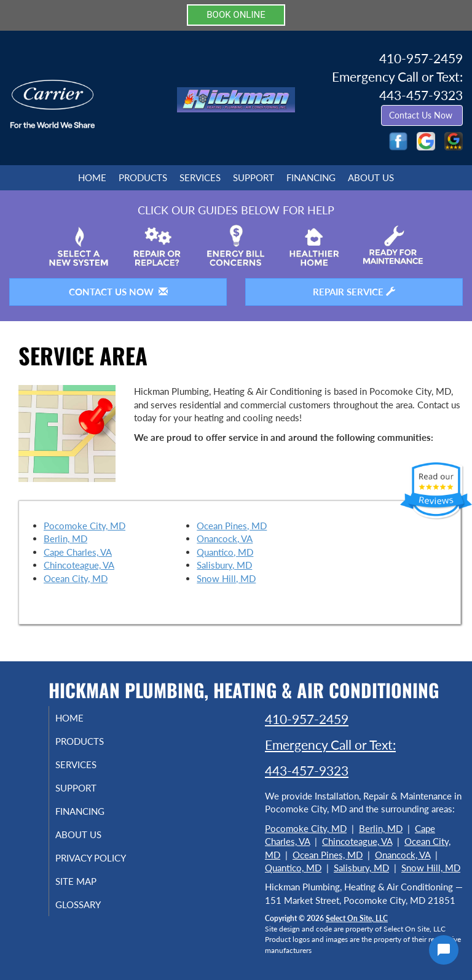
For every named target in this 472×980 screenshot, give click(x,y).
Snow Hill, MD (226, 578)
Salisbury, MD (224, 565)
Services (200, 177)
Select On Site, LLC (357, 918)
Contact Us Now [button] (422, 115)
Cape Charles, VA (78, 552)
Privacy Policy (77, 863)
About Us (371, 177)
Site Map (88, 892)
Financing (311, 177)
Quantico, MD (225, 552)
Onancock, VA (225, 539)
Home (92, 177)
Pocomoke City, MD (85, 526)
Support (254, 177)
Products (143, 177)
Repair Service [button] (354, 292)
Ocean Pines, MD (232, 526)
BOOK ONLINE (236, 15)
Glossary (90, 916)
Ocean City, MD (76, 578)
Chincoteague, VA (79, 565)
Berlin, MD (65, 539)
